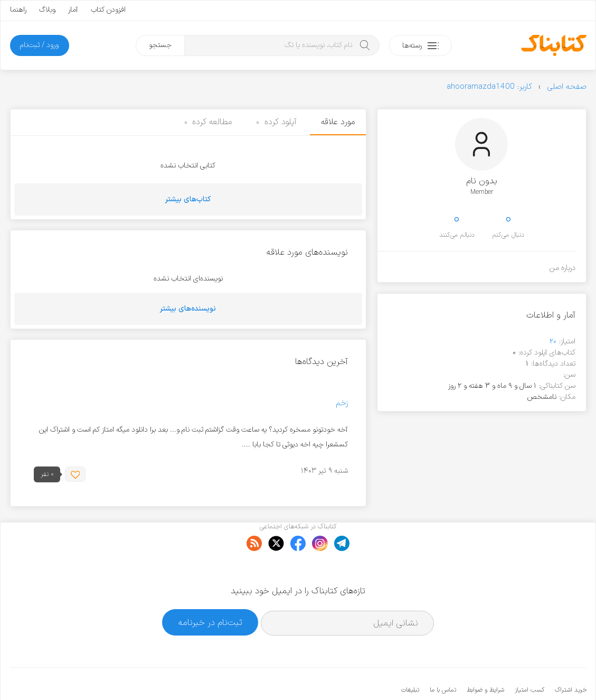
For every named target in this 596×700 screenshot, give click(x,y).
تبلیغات (410, 658)
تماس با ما (443, 658)
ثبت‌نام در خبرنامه (210, 590)
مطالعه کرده (208, 122)
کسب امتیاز (529, 658)
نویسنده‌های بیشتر (188, 309)
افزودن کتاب (108, 10)
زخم (342, 403)
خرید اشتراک (571, 658)
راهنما (18, 10)
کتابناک (531, 674)
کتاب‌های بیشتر (188, 199)
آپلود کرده (276, 122)
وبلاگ (47, 10)
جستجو (160, 45)
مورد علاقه (338, 122)
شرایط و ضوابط (485, 658)
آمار (73, 10)
